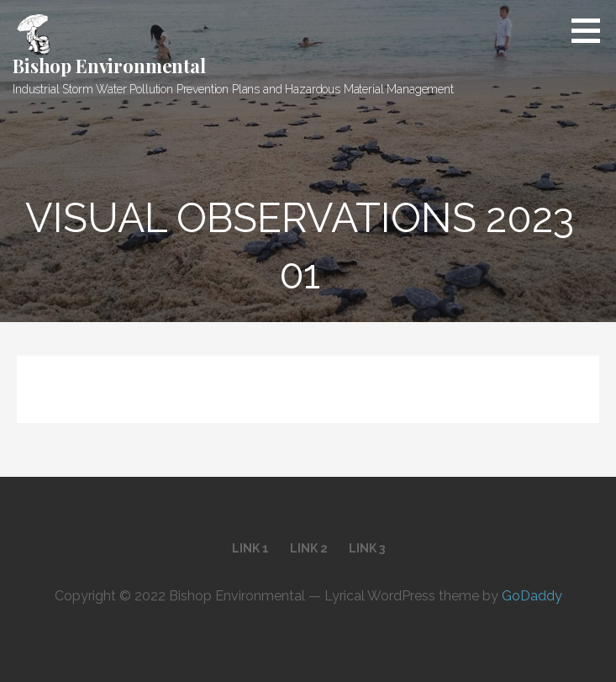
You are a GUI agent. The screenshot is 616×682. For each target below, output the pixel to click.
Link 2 (309, 548)
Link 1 (250, 548)
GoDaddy (532, 596)
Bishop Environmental (109, 66)
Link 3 (367, 548)
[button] (592, 30)
